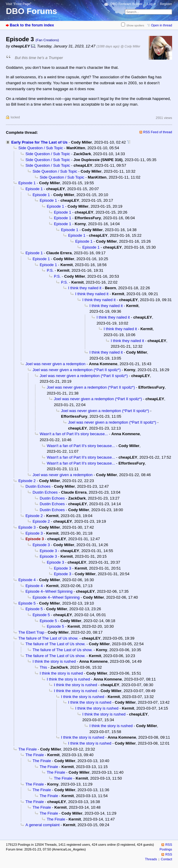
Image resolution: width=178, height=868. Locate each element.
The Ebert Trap (31, 632)
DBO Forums (32, 11)
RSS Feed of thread (158, 132)
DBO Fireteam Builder (126, 4)
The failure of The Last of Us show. (48, 638)
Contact (166, 859)
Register (166, 4)
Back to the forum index (32, 25)
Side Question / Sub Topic (41, 148)
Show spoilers (135, 25)
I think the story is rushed (54, 661)
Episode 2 (27, 481)
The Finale (28, 749)
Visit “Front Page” (19, 4)
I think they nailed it (85, 288)
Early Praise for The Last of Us (39, 142)
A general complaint (43, 825)
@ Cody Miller (130, 46)
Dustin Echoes (38, 486)
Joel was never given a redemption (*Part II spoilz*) (77, 370)
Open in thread (162, 25)
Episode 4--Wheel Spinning (49, 591)
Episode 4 (27, 580)
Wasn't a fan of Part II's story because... (74, 434)
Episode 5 (27, 603)
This (43, 667)
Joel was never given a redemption (56, 364)
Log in (152, 4)
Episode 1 (27, 183)
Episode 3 (27, 527)
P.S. (50, 270)
